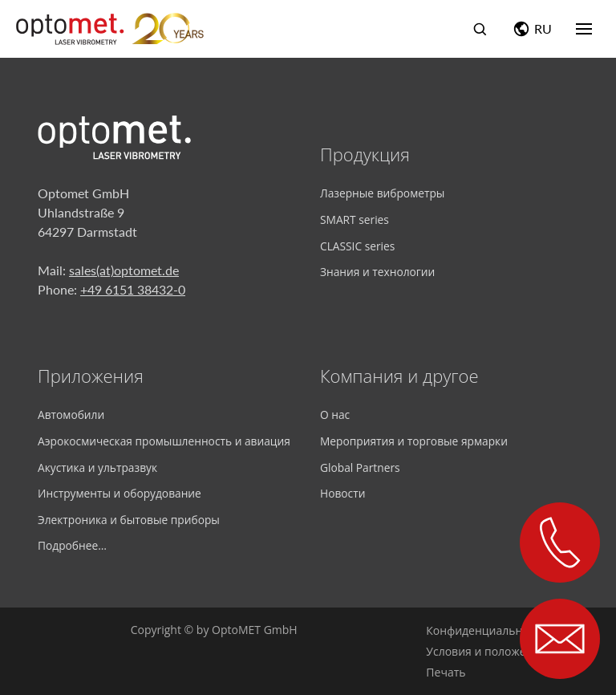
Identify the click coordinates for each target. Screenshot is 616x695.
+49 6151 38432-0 (133, 289)
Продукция (365, 154)
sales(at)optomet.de (124, 270)
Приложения (91, 376)
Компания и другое (399, 376)
